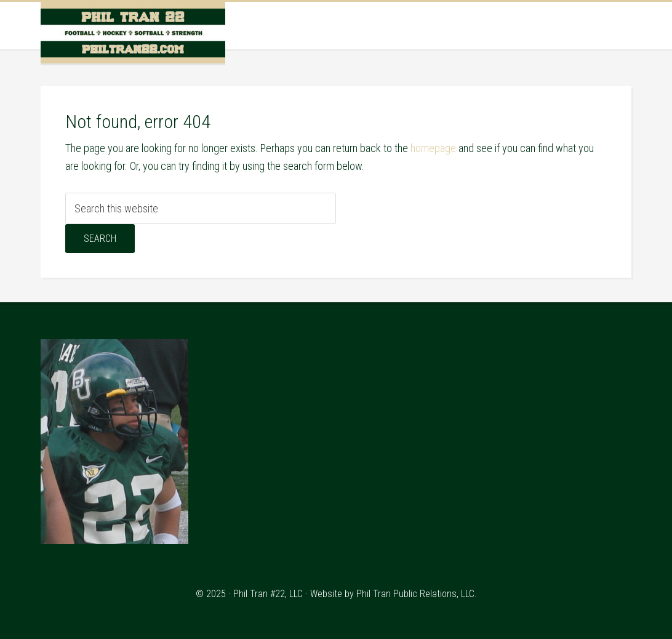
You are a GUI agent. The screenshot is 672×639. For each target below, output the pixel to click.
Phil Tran (133, 33)
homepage (433, 148)
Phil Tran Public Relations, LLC (415, 594)
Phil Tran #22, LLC (268, 594)
